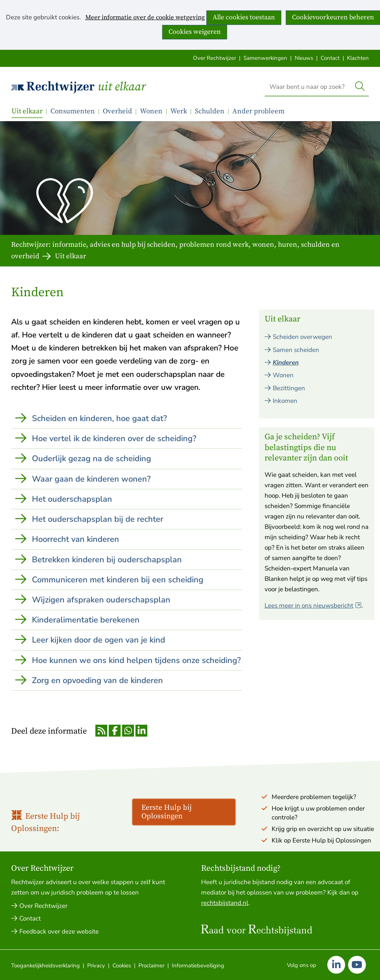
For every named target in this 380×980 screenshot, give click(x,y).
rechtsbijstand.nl (225, 903)
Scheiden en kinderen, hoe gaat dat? (99, 418)
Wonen (151, 111)
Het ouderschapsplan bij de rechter (98, 519)
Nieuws (304, 58)
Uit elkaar (122, 87)
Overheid (117, 111)
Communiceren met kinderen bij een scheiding (118, 580)
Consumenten (73, 111)
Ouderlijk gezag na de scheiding (91, 459)
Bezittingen (289, 388)
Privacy (96, 966)
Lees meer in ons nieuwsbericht (313, 606)
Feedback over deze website (59, 932)
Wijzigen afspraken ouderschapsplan (101, 600)
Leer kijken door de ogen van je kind (99, 640)
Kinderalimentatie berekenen (86, 620)
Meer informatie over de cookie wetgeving (145, 18)
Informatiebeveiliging (198, 966)
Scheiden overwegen (302, 337)
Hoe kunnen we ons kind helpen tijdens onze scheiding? (136, 660)
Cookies (122, 966)
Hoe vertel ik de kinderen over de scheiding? (114, 439)
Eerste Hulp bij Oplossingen (167, 812)
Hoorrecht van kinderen (76, 539)
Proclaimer (151, 966)
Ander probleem (258, 111)
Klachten (358, 58)
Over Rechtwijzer (214, 58)
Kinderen (286, 363)
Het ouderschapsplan (72, 499)
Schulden (210, 111)
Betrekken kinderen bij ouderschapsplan (107, 560)
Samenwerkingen (265, 58)
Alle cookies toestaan (244, 17)
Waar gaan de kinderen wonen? (91, 479)
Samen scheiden (296, 350)
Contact (330, 58)
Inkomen (285, 401)
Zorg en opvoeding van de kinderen (97, 680)
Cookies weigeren (195, 32)
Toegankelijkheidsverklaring (45, 966)
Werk (179, 111)
